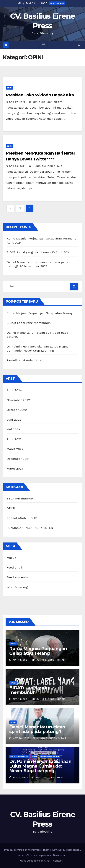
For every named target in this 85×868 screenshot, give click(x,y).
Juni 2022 (14, 420)
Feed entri (14, 567)
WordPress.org (17, 587)
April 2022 (14, 439)
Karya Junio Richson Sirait (35, 861)
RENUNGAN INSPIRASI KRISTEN (30, 528)
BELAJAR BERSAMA (21, 498)
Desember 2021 (18, 459)
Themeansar (73, 850)
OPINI (9, 88)
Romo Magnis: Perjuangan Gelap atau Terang (40, 238)
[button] (79, 45)
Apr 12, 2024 (21, 660)
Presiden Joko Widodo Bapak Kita (40, 95)
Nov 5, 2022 (20, 777)
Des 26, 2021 (17, 166)
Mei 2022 (13, 429)
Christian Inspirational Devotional (46, 855)
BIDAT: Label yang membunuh (29, 252)
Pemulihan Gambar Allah (25, 360)
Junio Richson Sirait (45, 102)
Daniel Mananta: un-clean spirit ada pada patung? (37, 729)
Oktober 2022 (17, 410)
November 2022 (18, 400)
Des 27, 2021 (17, 102)
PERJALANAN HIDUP (22, 518)
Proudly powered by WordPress (23, 850)
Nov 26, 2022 (21, 738)
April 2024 (14, 390)
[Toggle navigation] (43, 45)
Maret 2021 (15, 469)
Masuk (11, 558)
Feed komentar (18, 577)
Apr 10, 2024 (21, 699)
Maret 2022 (15, 449)
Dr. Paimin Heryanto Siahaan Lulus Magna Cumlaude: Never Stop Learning (40, 766)
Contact (58, 861)
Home (20, 855)
